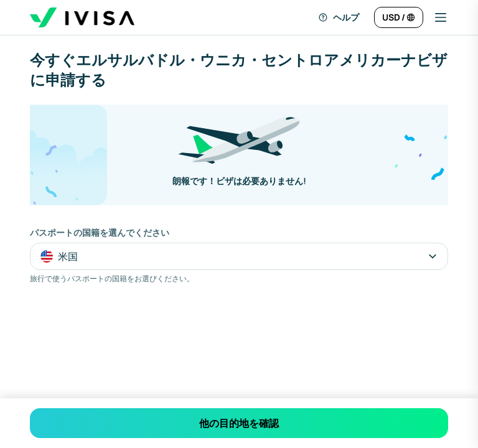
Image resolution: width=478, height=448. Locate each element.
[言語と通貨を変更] (399, 17)
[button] (436, 17)
